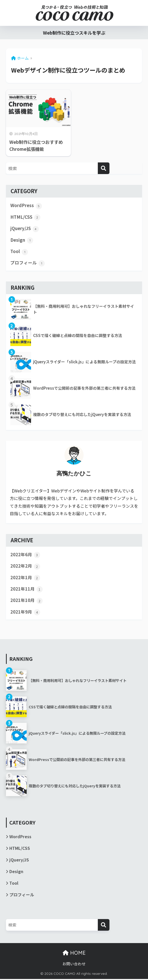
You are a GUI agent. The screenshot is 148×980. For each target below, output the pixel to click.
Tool (19, 252)
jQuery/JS (25, 229)
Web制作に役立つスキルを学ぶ (74, 33)
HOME (74, 954)
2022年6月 (25, 555)
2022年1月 (25, 578)
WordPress (26, 206)
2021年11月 (27, 590)
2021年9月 (25, 613)
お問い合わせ (74, 965)
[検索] (104, 168)
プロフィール (28, 263)
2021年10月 (27, 601)
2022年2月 (25, 567)
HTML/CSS (25, 217)
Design (22, 240)
